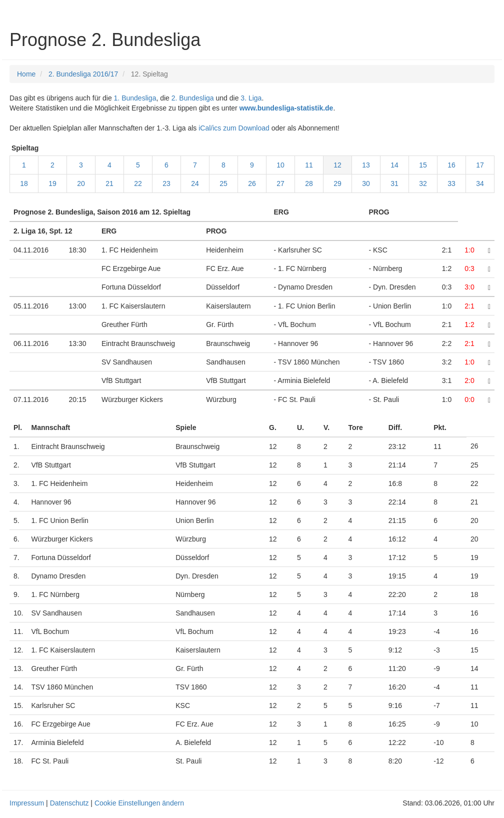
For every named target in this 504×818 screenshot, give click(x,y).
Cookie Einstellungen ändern (139, 803)
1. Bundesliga (135, 98)
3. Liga (251, 98)
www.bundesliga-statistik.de (286, 108)
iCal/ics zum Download (234, 128)
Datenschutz (69, 803)
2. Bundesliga (193, 98)
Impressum (27, 803)
